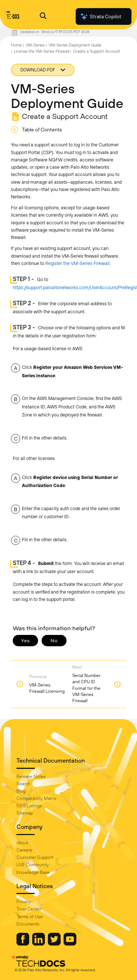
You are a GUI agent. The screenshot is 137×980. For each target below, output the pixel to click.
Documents (28, 924)
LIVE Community (33, 865)
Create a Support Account (97, 51)
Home (16, 45)
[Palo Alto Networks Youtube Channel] (70, 944)
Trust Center (29, 909)
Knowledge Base (33, 872)
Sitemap (25, 813)
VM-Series (35, 45)
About (22, 843)
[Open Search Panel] (43, 17)
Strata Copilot (100, 16)
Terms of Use (30, 917)
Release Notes (31, 777)
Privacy (24, 902)
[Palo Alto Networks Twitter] (55, 944)
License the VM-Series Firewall (41, 51)
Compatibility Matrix (36, 798)
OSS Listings (29, 806)
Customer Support (35, 857)
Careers (24, 850)
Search (23, 784)
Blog (21, 791)
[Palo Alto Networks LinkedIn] (39, 944)
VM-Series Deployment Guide (75, 45)
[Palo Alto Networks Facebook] (23, 944)
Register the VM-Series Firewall (77, 263)
